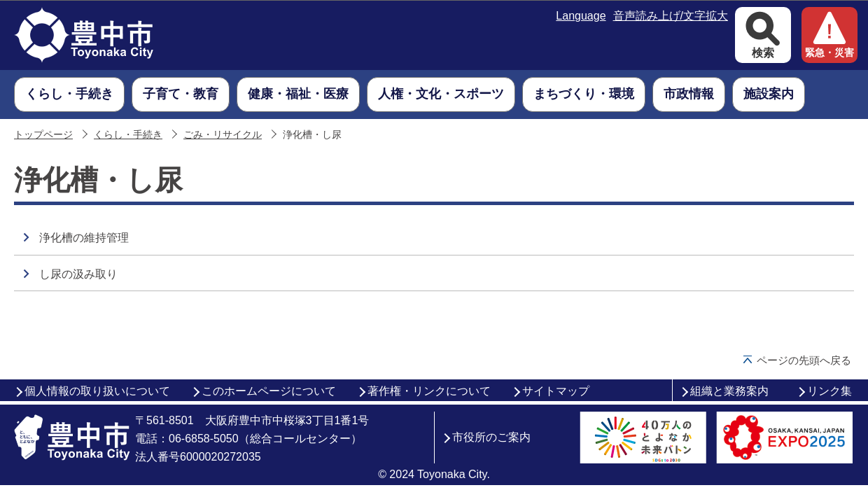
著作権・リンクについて (429, 391)
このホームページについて (269, 391)
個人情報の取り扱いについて (97, 391)
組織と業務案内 (729, 391)
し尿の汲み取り (78, 274)
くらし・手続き (128, 135)
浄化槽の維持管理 (84, 238)
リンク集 (829, 391)
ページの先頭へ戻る (804, 360)
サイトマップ (556, 391)
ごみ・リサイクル (223, 135)
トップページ (43, 135)
